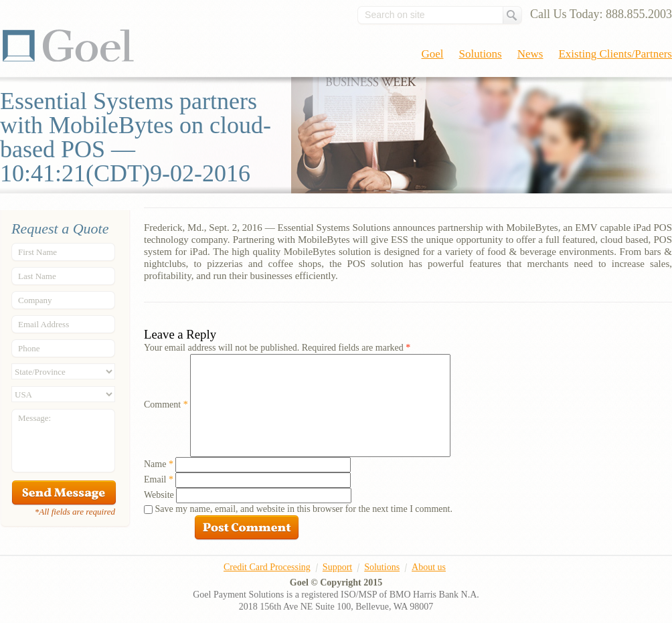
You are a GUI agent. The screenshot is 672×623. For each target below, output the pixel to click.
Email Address (44, 324)
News (530, 54)
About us (429, 567)
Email (159, 479)
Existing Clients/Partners (615, 54)
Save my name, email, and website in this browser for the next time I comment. (304, 509)
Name (159, 464)
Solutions (481, 54)
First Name (37, 252)
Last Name (37, 276)
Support (337, 567)
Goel (68, 46)
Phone (29, 348)
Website (159, 495)
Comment (166, 405)
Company (35, 300)
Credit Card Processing (267, 567)
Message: (34, 418)
